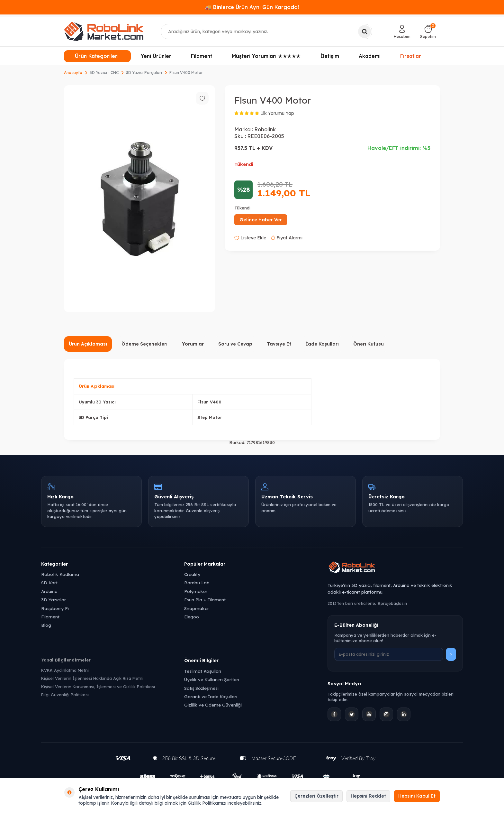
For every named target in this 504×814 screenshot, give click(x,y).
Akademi (370, 56)
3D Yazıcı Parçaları (144, 73)
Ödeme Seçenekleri (144, 344)
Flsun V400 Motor (186, 73)
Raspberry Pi (55, 608)
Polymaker (196, 591)
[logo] (104, 32)
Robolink (265, 129)
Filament (202, 56)
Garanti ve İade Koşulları (211, 696)
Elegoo (192, 617)
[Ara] (364, 32)
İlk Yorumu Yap (278, 113)
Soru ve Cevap (235, 344)
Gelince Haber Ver (261, 220)
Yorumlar (193, 344)
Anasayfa (73, 73)
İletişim (330, 56)
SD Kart (49, 583)
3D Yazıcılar (54, 600)
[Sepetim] (428, 32)
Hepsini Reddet (368, 796)
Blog (46, 625)
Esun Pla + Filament (205, 600)
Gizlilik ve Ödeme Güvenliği (213, 705)
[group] (139, 199)
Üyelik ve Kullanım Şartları (212, 679)
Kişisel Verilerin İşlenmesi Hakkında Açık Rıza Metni (92, 678)
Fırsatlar (411, 56)
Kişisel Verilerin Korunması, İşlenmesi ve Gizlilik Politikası (98, 687)
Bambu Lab (197, 583)
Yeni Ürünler (156, 56)
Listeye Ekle (250, 238)
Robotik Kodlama (60, 574)
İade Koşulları (322, 344)
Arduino (49, 591)
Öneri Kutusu (369, 344)
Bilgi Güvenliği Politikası (65, 695)
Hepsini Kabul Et (417, 796)
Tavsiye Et (279, 344)
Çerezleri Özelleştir (316, 796)
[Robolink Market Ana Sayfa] (395, 568)
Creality (192, 574)
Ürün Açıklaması (88, 344)
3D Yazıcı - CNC (104, 73)
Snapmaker (197, 608)
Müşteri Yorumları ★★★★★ (266, 56)
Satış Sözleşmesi (201, 688)
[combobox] (267, 32)
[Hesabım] (402, 32)
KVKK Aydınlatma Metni (65, 670)
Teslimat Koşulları (203, 671)
